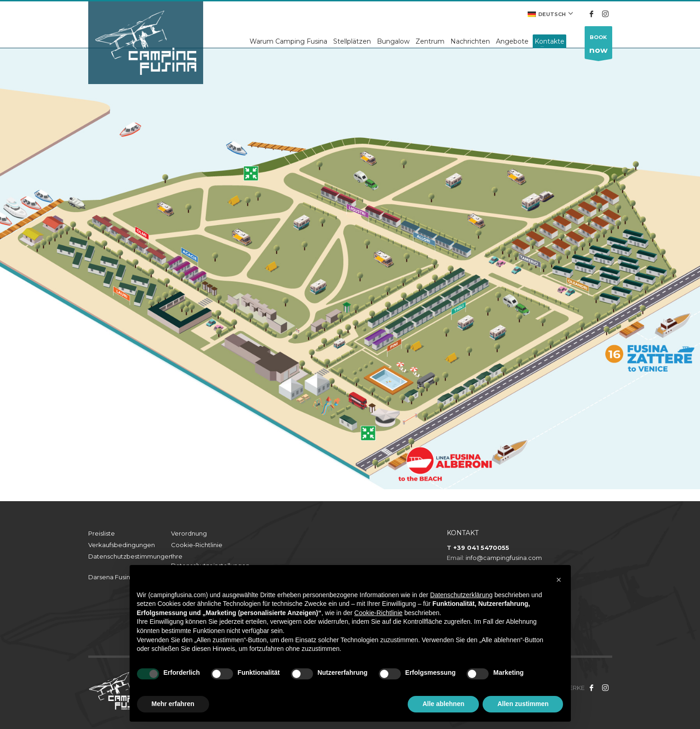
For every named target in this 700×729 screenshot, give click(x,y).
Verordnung (189, 533)
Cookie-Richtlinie (197, 545)
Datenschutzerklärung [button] (461, 595)
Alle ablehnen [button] (443, 704)
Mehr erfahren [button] (173, 704)
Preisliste (102, 533)
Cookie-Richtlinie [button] (378, 613)
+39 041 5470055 (481, 548)
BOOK (598, 46)
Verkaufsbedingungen (122, 545)
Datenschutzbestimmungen (130, 556)
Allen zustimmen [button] (523, 704)
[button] (559, 580)
